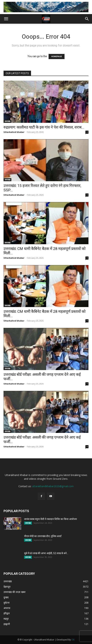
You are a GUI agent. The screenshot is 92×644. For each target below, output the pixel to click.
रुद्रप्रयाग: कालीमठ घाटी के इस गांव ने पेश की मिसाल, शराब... (44, 127)
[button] (6, 19)
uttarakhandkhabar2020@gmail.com (53, 486)
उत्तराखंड (7, 121)
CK (73, 640)
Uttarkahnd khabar (14, 132)
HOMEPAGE (57, 57)
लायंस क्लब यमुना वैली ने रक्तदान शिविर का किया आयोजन (51, 519)
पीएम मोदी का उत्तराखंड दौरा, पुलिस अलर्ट (43, 536)
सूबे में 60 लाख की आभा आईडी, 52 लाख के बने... (46, 553)
